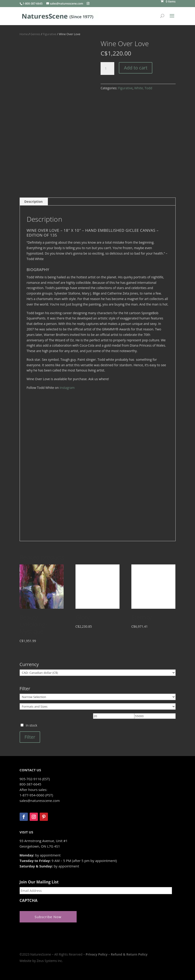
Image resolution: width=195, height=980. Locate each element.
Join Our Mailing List (39, 882)
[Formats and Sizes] (98, 706)
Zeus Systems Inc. (50, 960)
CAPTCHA (29, 901)
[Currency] (98, 673)
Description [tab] (34, 202)
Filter (30, 737)
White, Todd (143, 88)
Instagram (67, 388)
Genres (35, 34)
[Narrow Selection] (98, 697)
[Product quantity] (107, 68)
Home (24, 34)
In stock (31, 725)
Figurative (50, 34)
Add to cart (136, 68)
